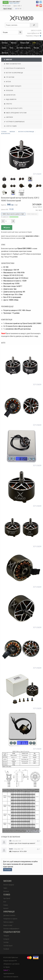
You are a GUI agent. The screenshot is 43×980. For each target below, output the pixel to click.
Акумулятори (9, 95)
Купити (7, 228)
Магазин (14, 43)
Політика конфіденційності (11, 929)
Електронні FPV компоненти (14, 68)
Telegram (6, 936)
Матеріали (8, 117)
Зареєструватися (14, 3)
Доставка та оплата (23, 48)
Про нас (36, 48)
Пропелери (8, 91)
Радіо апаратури (10, 99)
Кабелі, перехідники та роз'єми (15, 113)
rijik (10, 841)
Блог (11, 48)
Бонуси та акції (8, 925)
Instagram (6, 939)
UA (16, 9)
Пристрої (8, 104)
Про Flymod (7, 898)
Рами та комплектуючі (12, 64)
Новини (6, 905)
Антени (7, 82)
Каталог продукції (9, 885)
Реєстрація (8, 870)
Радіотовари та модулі (12, 86)
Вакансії (6, 908)
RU (18, 9)
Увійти (6, 2)
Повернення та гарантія (10, 919)
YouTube (6, 942)
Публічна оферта (8, 922)
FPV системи (9, 77)
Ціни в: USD (18, 6)
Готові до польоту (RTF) (13, 108)
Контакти (5, 53)
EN (20, 9)
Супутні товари (10, 126)
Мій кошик (7, 6)
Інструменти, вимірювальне (14, 122)
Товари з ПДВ (25, 43)
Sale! (34, 43)
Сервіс (4, 48)
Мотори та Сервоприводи (13, 73)
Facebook (6, 949)
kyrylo (11, 849)
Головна (5, 43)
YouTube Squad (8, 946)
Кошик (13, 32)
